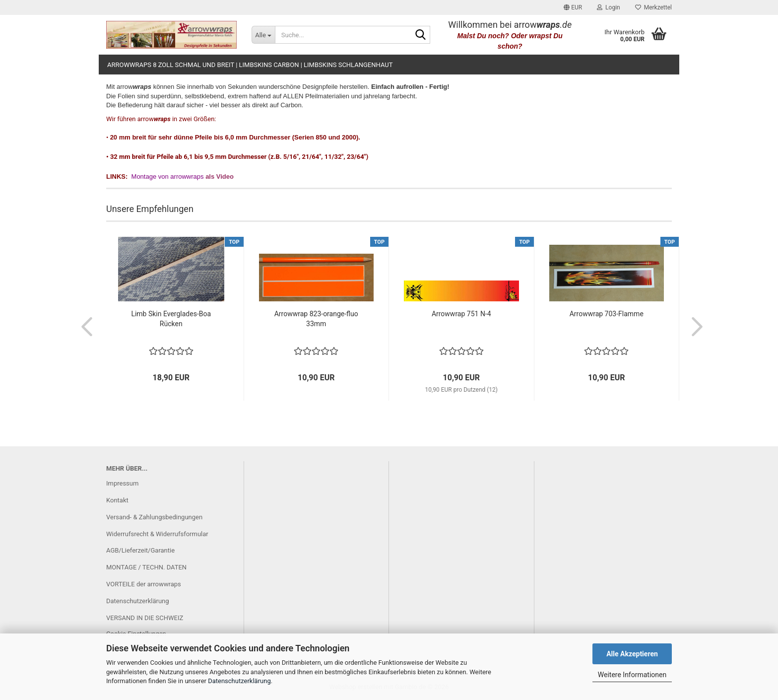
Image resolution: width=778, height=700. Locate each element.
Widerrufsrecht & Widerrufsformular (157, 534)
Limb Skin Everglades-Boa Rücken (171, 319)
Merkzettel (653, 7)
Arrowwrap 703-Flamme (607, 314)
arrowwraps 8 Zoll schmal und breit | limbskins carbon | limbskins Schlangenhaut (250, 65)
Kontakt (117, 500)
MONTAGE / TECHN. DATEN (146, 567)
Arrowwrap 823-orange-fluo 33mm (316, 319)
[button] (573, 7)
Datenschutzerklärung (239, 681)
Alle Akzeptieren (632, 654)
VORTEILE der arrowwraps (144, 584)
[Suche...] (263, 35)
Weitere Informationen (632, 675)
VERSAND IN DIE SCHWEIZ (145, 618)
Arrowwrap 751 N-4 (461, 314)
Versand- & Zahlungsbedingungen (154, 517)
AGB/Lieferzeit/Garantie (140, 550)
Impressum (122, 483)
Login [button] (609, 7)
